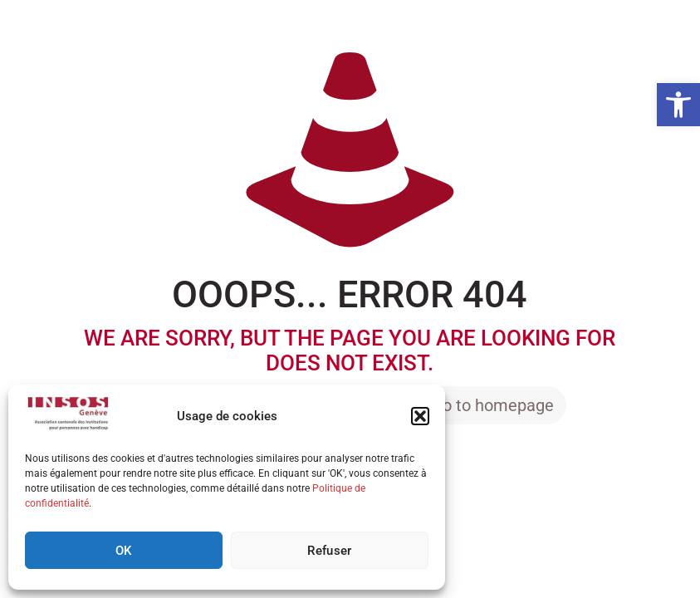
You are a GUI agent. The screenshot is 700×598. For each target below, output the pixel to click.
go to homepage (494, 405)
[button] (678, 105)
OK (124, 551)
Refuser (329, 551)
